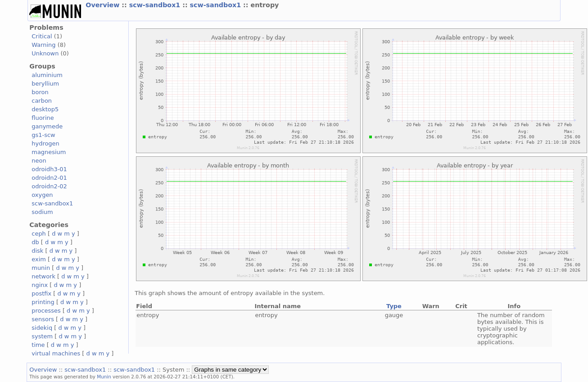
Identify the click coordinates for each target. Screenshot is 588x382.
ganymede (47, 126)
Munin (104, 377)
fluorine (43, 118)
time (38, 345)
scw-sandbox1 (156, 5)
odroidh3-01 (49, 169)
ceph (39, 234)
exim (39, 259)
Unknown (45, 53)
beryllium (45, 84)
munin (41, 268)
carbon (42, 101)
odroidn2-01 (49, 178)
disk (37, 251)
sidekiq (42, 328)
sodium (42, 212)
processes (46, 311)
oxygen (42, 195)
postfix (41, 293)
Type (394, 306)
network (43, 276)
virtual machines (56, 353)
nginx (40, 285)
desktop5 (45, 109)
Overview (104, 5)
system (42, 336)
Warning (43, 45)
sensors (43, 319)
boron (40, 92)
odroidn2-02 (49, 186)
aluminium (47, 75)
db (35, 242)
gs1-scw (43, 135)
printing (43, 302)
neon (39, 161)
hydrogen (45, 143)
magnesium (49, 152)
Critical (42, 36)
